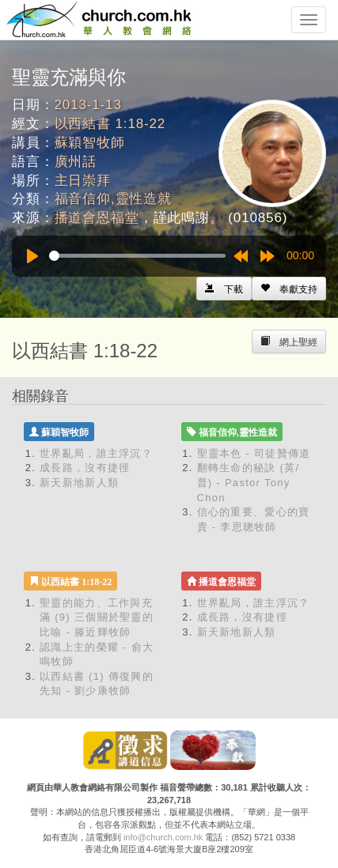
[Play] (32, 256)
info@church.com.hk (163, 837)
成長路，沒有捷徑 (85, 468)
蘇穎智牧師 (90, 143)
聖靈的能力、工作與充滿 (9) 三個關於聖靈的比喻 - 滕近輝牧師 (97, 617)
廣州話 (76, 162)
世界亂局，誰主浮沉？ (96, 453)
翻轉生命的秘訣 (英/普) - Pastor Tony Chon (249, 482)
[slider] (137, 256)
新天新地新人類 (79, 483)
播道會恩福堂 (97, 218)
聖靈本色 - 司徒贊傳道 (254, 453)
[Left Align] (289, 289)
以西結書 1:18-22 (110, 124)
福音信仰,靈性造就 (113, 199)
